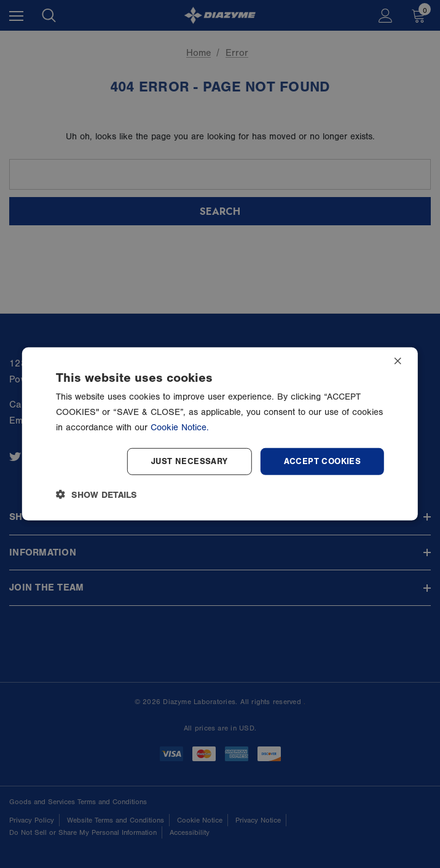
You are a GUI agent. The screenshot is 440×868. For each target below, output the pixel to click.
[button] (96, 495)
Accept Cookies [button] (323, 461)
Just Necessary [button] (190, 461)
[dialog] (220, 434)
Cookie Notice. (180, 428)
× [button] (398, 362)
